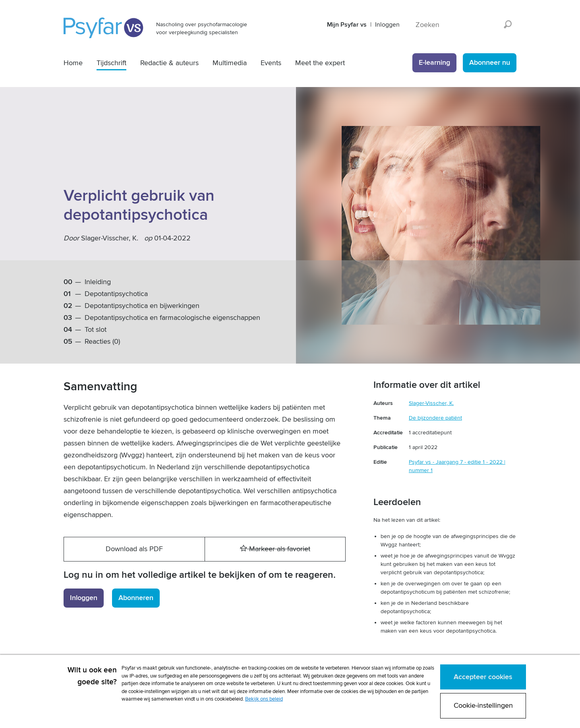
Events (271, 63)
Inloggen (387, 25)
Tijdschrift (111, 63)
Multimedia (230, 63)
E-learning (434, 63)
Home (73, 63)
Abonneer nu (490, 63)
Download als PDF (134, 549)
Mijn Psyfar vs (347, 25)
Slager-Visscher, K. (110, 238)
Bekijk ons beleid (264, 699)
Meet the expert (320, 63)
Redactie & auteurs (169, 63)
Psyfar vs (104, 28)
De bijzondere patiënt (435, 418)
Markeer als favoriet (275, 549)
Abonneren (136, 598)
